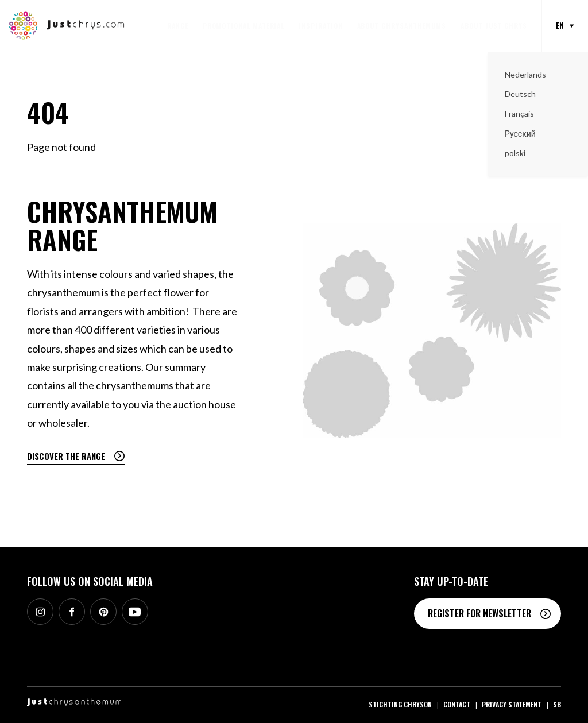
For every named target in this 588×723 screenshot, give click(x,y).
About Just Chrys (494, 26)
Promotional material (244, 26)
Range (178, 26)
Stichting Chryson (400, 704)
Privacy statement (512, 704)
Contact (457, 704)
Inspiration (320, 26)
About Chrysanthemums (402, 26)
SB (557, 704)
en (560, 25)
